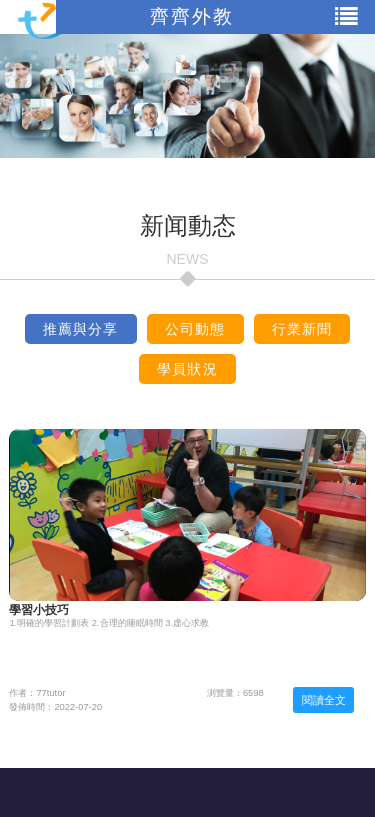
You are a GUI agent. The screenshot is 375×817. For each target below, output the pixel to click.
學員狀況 (187, 369)
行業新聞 (302, 329)
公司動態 (195, 329)
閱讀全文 (324, 700)
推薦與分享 (81, 329)
